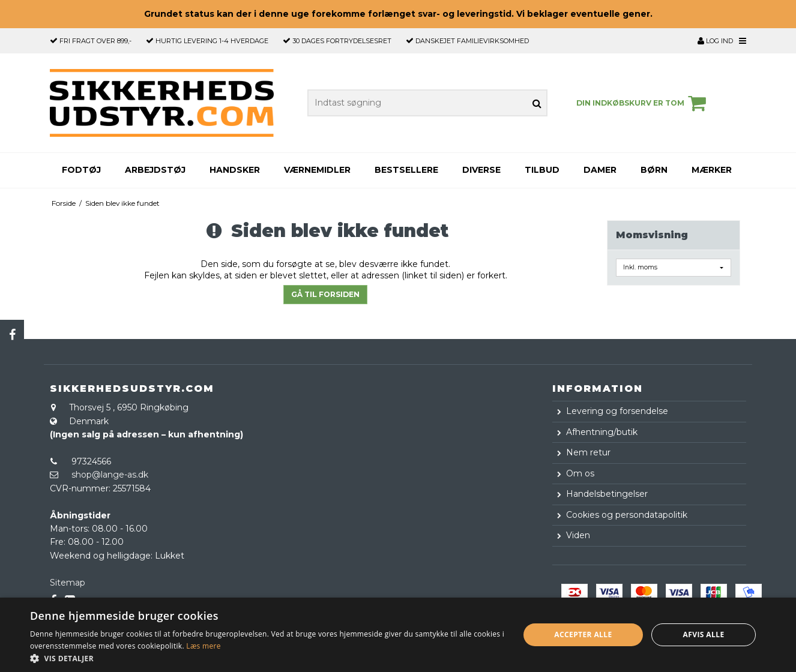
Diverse (481, 170)
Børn (654, 170)
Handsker (235, 170)
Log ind (715, 41)
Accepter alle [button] (583, 634)
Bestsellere (406, 170)
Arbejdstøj (155, 170)
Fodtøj (81, 170)
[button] (267, 658)
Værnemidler (317, 170)
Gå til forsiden (325, 294)
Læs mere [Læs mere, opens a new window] (203, 646)
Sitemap (68, 583)
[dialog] (398, 635)
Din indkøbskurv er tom (643, 103)
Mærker (712, 170)
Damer (600, 170)
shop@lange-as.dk (110, 475)
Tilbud (542, 170)
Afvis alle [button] (704, 634)
